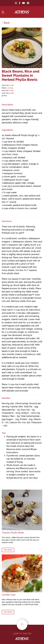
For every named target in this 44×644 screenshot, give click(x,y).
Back (6, 23)
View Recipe (8, 550)
